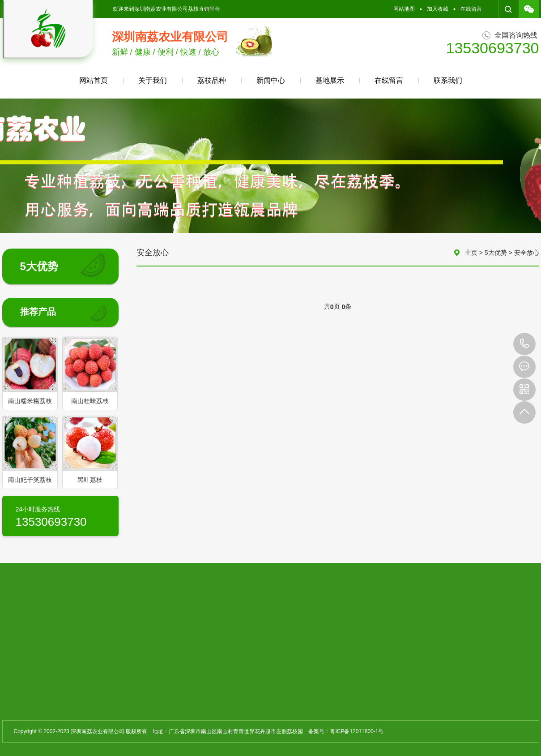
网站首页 (94, 80)
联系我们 (448, 80)
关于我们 (153, 80)
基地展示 (330, 80)
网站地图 (404, 9)
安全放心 (527, 253)
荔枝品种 (212, 80)
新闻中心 (271, 80)
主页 (471, 253)
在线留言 (471, 9)
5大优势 (496, 253)
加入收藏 (438, 9)
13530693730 (524, 344)
